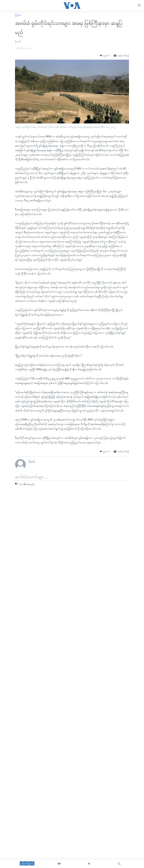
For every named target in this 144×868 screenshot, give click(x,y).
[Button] (105, 55)
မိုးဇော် (18, 41)
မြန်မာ (18, 15)
